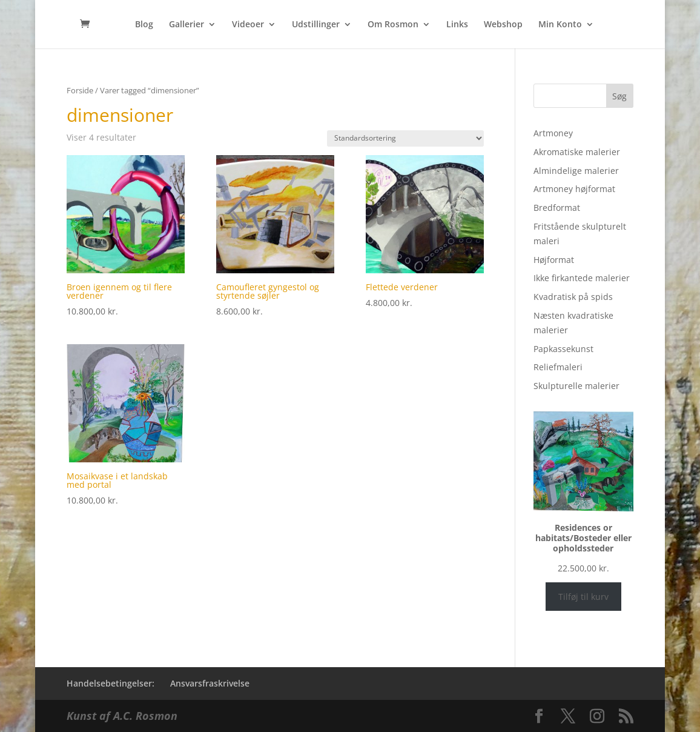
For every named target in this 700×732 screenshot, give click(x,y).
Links (457, 25)
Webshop (503, 25)
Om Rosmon (393, 25)
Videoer (248, 25)
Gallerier (187, 25)
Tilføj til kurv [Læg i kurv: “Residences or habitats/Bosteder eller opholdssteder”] (583, 597)
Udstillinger (316, 25)
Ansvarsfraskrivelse (210, 683)
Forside (80, 90)
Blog (144, 25)
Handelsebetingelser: (111, 683)
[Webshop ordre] (405, 138)
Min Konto (560, 25)
